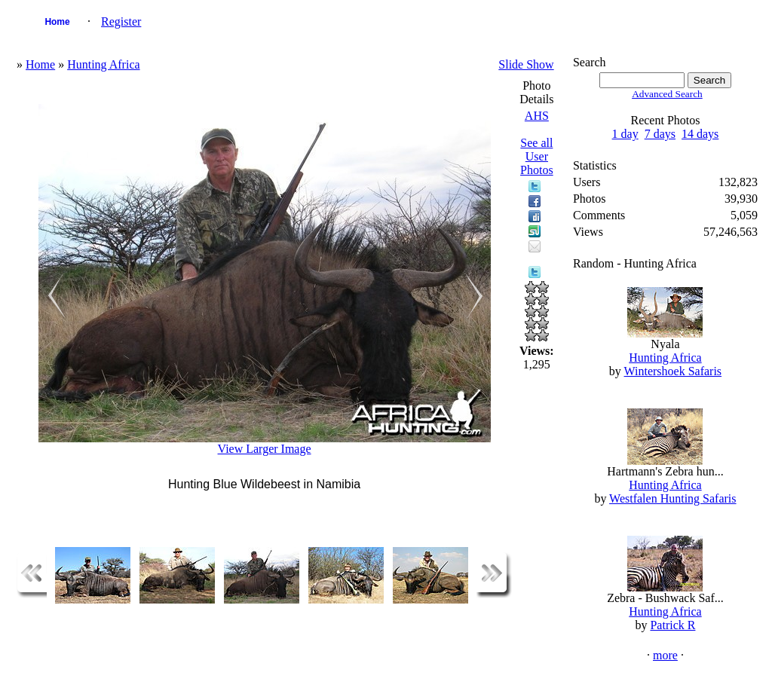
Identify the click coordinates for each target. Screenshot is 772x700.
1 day (625, 134)
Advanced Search (667, 94)
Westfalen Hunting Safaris (672, 498)
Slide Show (526, 64)
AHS (537, 116)
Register (121, 21)
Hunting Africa (103, 64)
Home (57, 22)
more (665, 655)
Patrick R (672, 625)
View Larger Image (265, 449)
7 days (660, 134)
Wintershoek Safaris (673, 371)
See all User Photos (537, 156)
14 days (700, 134)
